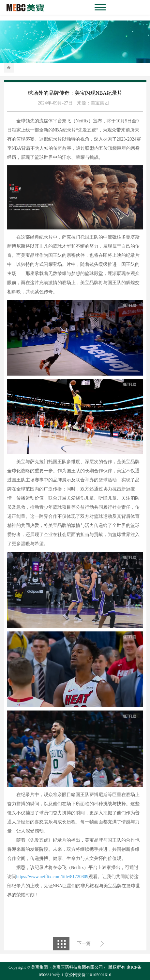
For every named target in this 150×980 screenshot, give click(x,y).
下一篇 (84, 943)
